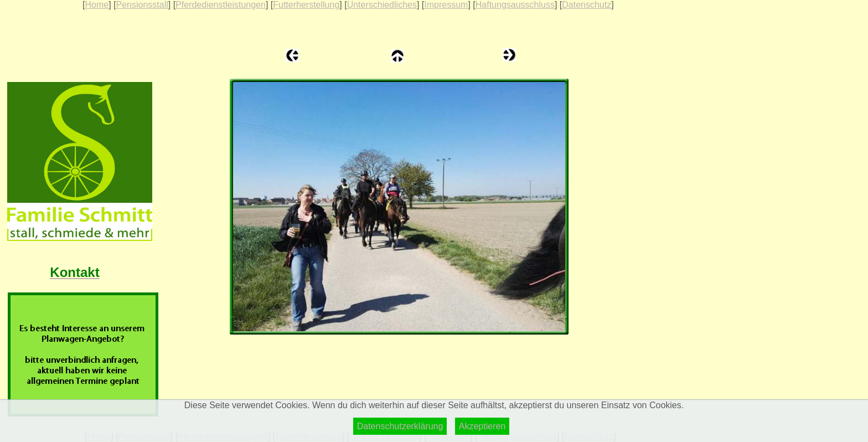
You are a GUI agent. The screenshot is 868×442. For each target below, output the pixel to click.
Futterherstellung (306, 5)
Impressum (446, 5)
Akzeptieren (482, 426)
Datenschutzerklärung (400, 426)
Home (97, 5)
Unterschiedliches (382, 5)
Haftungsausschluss (515, 5)
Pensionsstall (142, 5)
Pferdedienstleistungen (221, 5)
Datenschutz (587, 5)
